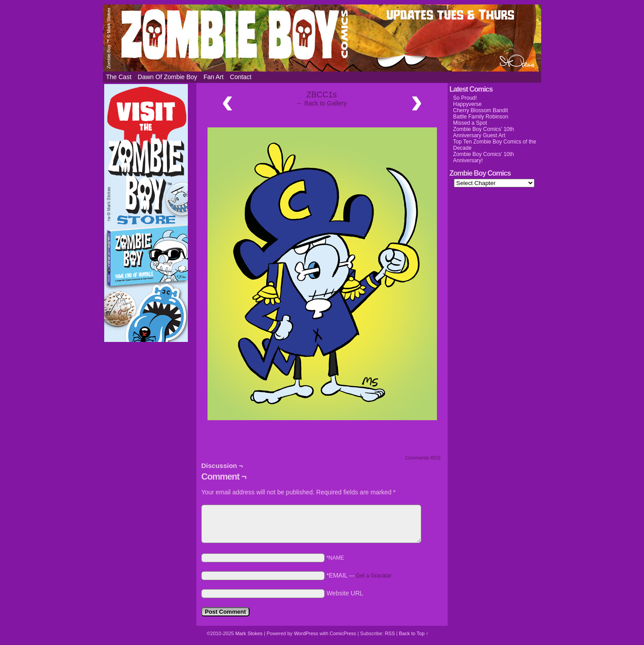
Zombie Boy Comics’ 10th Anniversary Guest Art (483, 132)
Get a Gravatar (374, 576)
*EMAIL (359, 575)
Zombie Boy (322, 38)
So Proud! (465, 98)
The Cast (119, 77)
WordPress (306, 633)
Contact (241, 77)
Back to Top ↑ (414, 633)
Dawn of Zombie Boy (167, 77)
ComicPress (343, 633)
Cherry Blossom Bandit (481, 110)
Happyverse (467, 104)
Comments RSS (423, 458)
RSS (390, 633)
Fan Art (214, 77)
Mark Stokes (250, 633)
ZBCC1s (322, 95)
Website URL (345, 593)
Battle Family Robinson (481, 117)
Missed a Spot (470, 123)
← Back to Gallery (322, 103)
